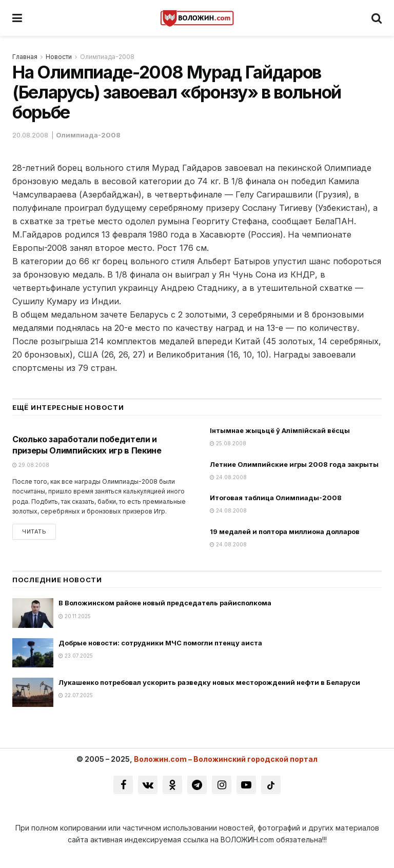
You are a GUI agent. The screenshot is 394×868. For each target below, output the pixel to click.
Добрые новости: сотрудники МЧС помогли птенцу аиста (160, 643)
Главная (25, 57)
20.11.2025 (75, 616)
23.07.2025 (76, 656)
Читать (34, 531)
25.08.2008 (228, 443)
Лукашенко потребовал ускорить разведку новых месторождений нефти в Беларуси (209, 682)
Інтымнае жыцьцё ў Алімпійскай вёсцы (280, 430)
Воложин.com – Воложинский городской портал (226, 759)
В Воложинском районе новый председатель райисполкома (165, 603)
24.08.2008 (228, 477)
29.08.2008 (31, 465)
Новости (59, 57)
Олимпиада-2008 (107, 57)
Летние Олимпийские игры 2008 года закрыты (294, 464)
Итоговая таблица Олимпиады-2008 (276, 498)
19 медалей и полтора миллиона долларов (285, 531)
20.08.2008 (30, 135)
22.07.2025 (76, 695)
